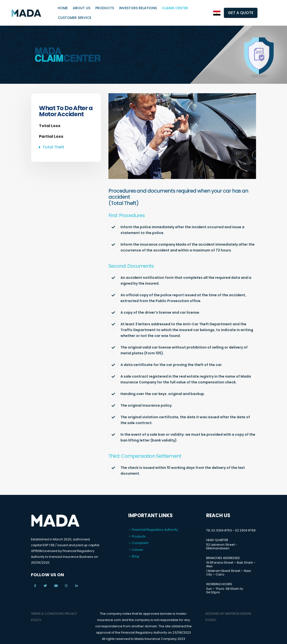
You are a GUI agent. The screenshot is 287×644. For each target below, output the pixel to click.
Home (63, 8)
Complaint (140, 543)
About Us (82, 8)
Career (138, 550)
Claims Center (175, 8)
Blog (135, 556)
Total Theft (53, 147)
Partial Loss (51, 136)
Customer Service (75, 18)
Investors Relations (138, 8)
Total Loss (50, 126)
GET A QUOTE (241, 13)
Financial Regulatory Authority (155, 530)
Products (105, 8)
